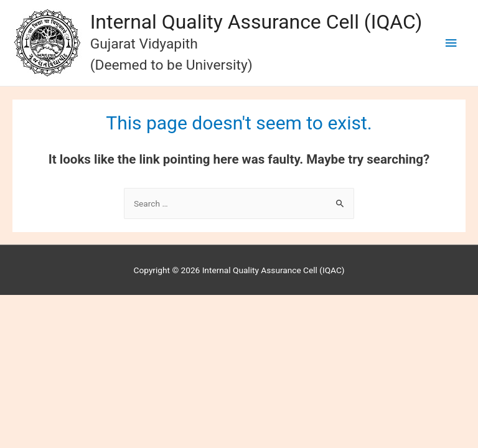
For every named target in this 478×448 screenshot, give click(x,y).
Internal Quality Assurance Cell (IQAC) (256, 22)
